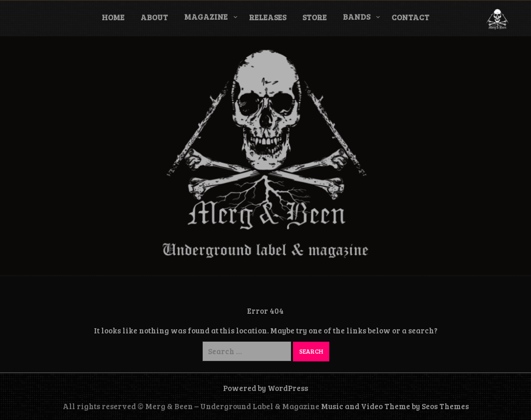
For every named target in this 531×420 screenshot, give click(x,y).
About (154, 17)
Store (315, 17)
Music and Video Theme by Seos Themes (395, 406)
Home (113, 17)
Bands (357, 17)
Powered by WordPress (265, 388)
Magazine (206, 17)
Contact (410, 17)
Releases (268, 17)
